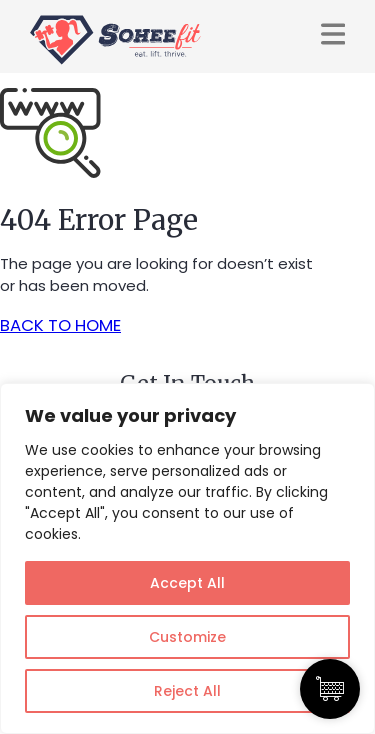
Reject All (187, 691)
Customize (187, 637)
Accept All (187, 583)
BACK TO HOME (60, 325)
